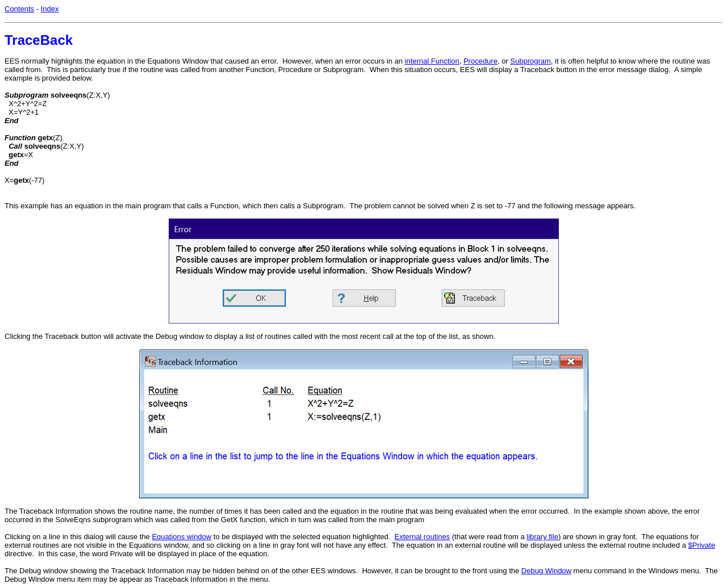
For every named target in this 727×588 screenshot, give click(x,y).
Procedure (481, 61)
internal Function (432, 61)
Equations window (181, 537)
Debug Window (546, 571)
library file (542, 537)
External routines (423, 537)
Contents (19, 9)
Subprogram (530, 61)
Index (50, 9)
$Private (701, 545)
